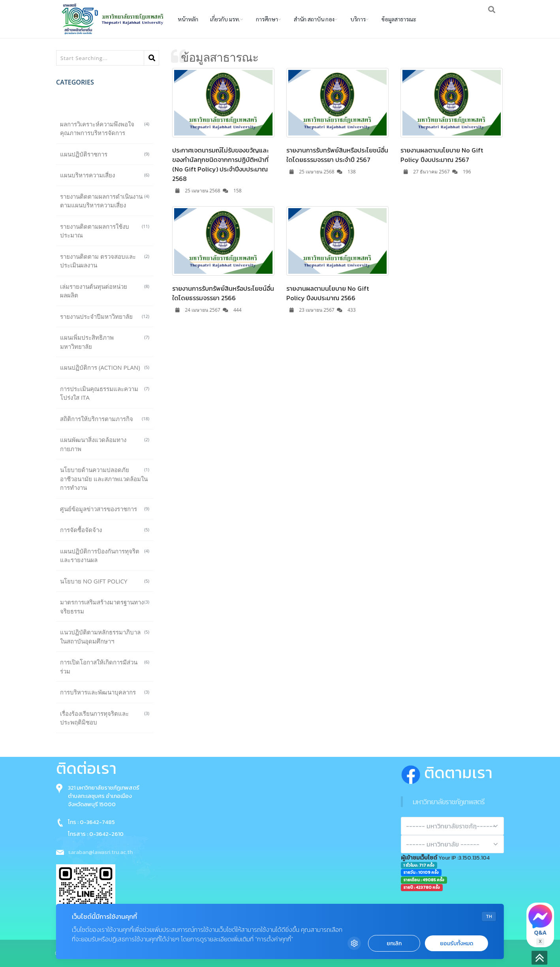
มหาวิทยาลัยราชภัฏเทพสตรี (449, 802)
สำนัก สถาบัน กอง (314, 19)
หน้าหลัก (188, 19)
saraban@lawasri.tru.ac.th (100, 852)
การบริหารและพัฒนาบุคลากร (105, 692)
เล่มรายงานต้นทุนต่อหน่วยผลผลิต (105, 291)
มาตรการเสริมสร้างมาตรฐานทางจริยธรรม (105, 607)
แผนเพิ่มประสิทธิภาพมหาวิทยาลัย (105, 342)
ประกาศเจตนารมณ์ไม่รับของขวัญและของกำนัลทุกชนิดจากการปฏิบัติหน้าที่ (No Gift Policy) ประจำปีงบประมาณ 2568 (220, 164)
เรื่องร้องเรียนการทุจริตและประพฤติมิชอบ (105, 718)
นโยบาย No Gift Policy (105, 581)
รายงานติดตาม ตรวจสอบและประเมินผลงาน (105, 261)
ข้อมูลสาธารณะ (399, 19)
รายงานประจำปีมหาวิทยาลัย (105, 316)
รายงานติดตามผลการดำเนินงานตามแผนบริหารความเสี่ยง (105, 201)
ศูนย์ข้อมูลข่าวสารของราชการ (105, 509)
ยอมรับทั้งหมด (457, 943)
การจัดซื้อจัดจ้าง (105, 530)
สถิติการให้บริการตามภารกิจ (105, 419)
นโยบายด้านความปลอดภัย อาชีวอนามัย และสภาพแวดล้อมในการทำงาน (105, 479)
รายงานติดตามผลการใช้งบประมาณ (105, 231)
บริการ (358, 19)
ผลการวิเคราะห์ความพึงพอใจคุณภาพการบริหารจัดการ (105, 129)
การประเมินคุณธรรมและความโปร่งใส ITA (105, 393)
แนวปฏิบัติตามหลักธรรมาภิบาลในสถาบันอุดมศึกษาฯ (105, 637)
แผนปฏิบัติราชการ (105, 154)
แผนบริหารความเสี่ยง (105, 175)
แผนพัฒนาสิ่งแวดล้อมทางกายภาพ (105, 444)
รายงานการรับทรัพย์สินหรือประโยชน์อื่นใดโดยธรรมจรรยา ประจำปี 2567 (337, 155)
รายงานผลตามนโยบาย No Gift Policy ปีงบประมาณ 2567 (442, 155)
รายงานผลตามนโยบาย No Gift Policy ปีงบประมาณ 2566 (328, 293)
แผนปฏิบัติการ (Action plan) (105, 367)
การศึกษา (267, 19)
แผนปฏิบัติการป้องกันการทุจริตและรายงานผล (105, 556)
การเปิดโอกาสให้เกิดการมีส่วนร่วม (105, 667)
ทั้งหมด (105, 103)
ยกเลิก (394, 943)
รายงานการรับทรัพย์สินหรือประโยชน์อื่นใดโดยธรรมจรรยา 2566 (223, 293)
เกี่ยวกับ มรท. (225, 19)
